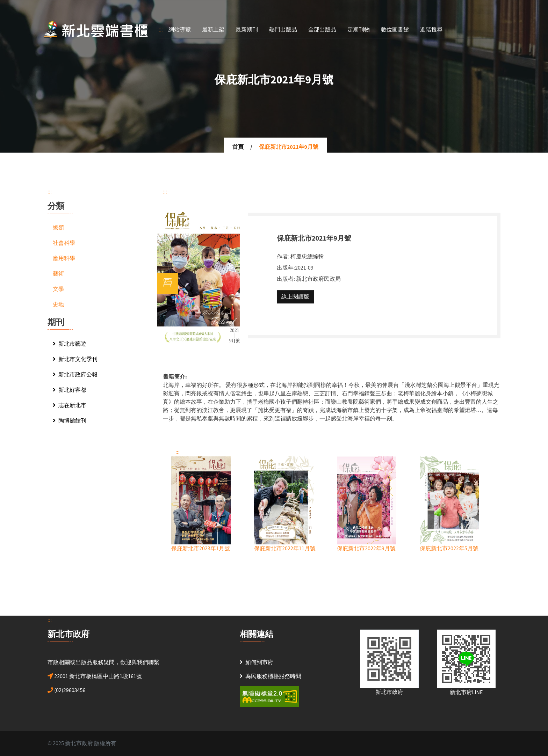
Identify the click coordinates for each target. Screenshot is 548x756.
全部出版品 (322, 30)
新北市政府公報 (75, 375)
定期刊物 (359, 30)
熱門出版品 (283, 30)
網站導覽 (180, 30)
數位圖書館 (395, 30)
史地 (58, 304)
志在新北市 (70, 405)
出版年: (286, 268)
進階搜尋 (431, 30)
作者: (283, 257)
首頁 (238, 147)
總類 (58, 228)
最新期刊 (247, 30)
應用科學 (64, 258)
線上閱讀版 (295, 297)
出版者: (286, 279)
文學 (58, 289)
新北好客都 (70, 390)
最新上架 (213, 30)
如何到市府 (259, 662)
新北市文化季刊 (75, 359)
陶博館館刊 (70, 421)
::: (161, 30)
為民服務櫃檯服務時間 (273, 676)
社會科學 (64, 243)
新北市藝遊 (70, 344)
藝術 (58, 274)
